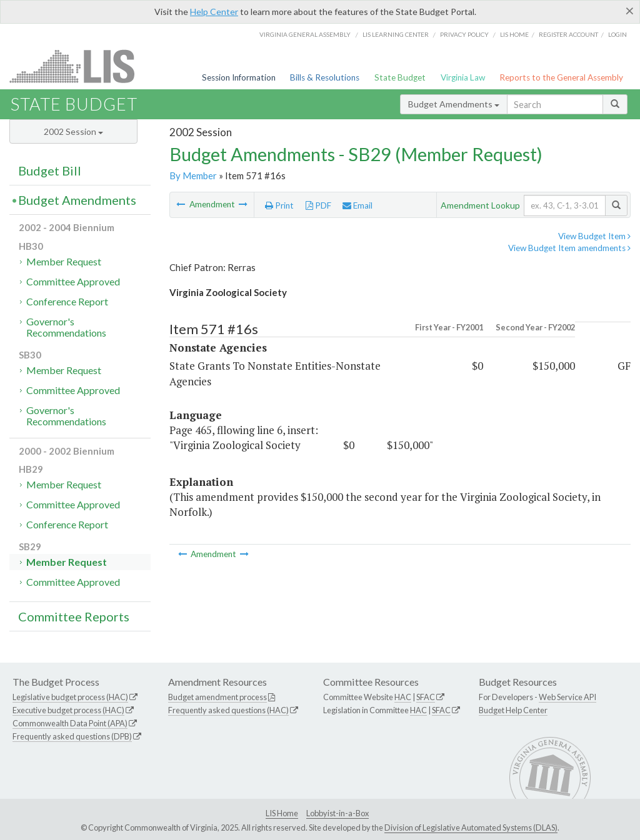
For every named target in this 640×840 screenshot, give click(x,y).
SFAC (426, 697)
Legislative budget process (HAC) (70, 697)
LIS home (514, 34)
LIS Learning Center (396, 34)
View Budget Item (594, 236)
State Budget (400, 77)
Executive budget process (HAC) (68, 710)
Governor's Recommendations (66, 327)
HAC (403, 697)
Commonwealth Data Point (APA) (70, 723)
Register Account (568, 34)
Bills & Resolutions (325, 77)
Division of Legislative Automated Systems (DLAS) (471, 828)
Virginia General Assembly (305, 34)
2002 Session (73, 131)
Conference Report (67, 301)
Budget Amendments (454, 104)
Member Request (64, 261)
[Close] (630, 11)
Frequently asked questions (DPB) (72, 736)
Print (279, 205)
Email (357, 205)
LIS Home (282, 813)
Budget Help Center (513, 710)
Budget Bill (50, 170)
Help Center (214, 12)
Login (617, 34)
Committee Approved (73, 281)
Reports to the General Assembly (561, 77)
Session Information (239, 77)
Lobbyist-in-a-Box (337, 813)
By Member (193, 175)
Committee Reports (74, 616)
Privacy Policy (464, 34)
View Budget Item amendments (569, 248)
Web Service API (567, 697)
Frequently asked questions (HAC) (228, 710)
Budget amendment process (217, 697)
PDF (318, 205)
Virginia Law (463, 77)
